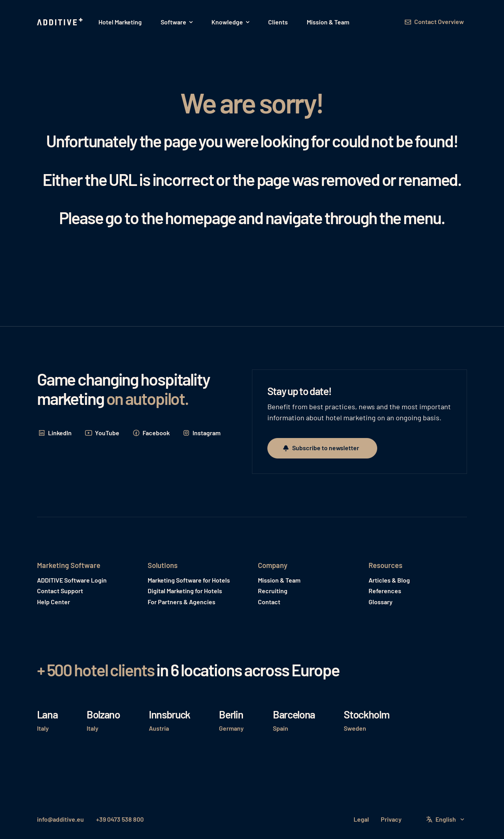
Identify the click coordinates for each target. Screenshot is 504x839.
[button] (177, 22)
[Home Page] (61, 22)
